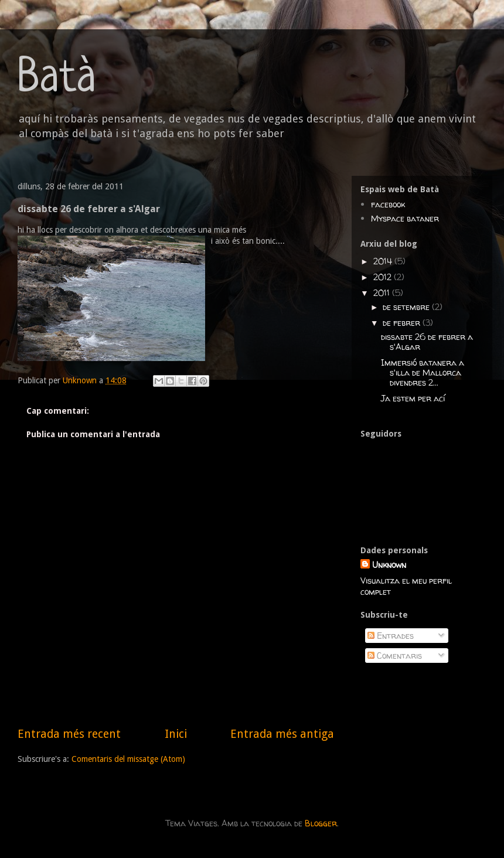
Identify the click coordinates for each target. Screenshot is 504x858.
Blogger (321, 823)
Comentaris (395, 656)
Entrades (391, 636)
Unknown (389, 565)
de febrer (403, 323)
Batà (57, 80)
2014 (384, 261)
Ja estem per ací (413, 398)
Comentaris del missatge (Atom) (128, 759)
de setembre (407, 307)
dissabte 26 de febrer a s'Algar (427, 342)
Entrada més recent (69, 734)
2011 (383, 293)
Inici (176, 734)
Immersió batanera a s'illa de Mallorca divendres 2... (423, 372)
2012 (384, 277)
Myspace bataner (405, 218)
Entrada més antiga (282, 734)
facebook (388, 204)
